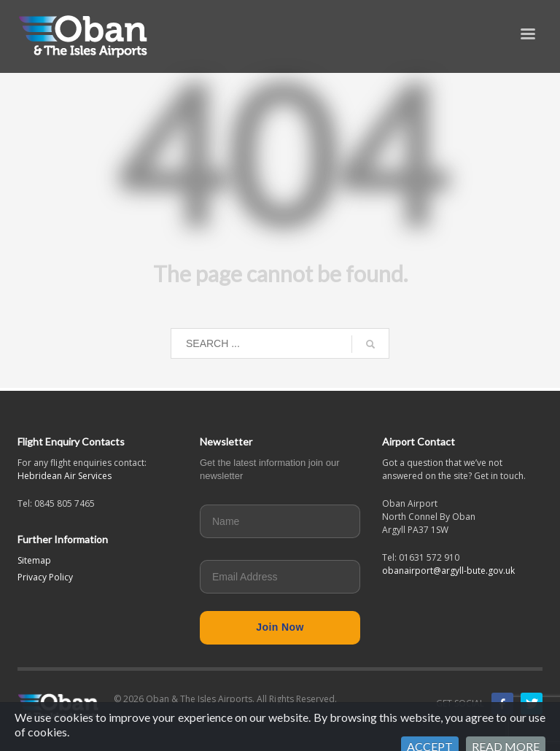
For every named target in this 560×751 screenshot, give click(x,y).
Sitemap (34, 560)
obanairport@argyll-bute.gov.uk (448, 571)
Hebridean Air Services (65, 476)
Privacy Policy (45, 577)
